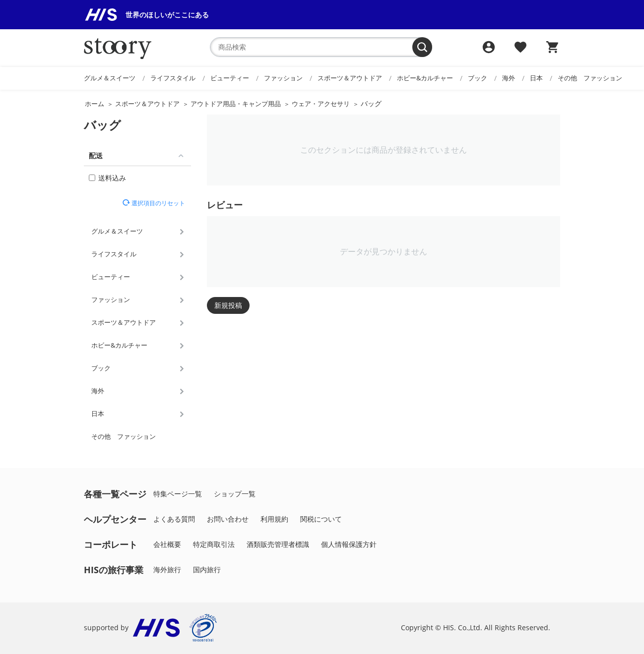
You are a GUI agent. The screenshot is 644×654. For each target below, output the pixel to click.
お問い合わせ (228, 519)
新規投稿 (228, 305)
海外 (509, 78)
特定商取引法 (214, 544)
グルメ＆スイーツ (110, 78)
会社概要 (167, 544)
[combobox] (321, 47)
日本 (536, 78)
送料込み (107, 178)
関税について (321, 519)
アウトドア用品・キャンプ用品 (236, 104)
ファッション (283, 78)
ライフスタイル (173, 78)
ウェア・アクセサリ (321, 104)
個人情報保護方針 (349, 544)
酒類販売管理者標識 (278, 544)
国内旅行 (207, 569)
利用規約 (274, 519)
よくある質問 (174, 519)
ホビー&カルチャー (425, 78)
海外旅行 (167, 569)
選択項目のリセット (157, 203)
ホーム (95, 104)
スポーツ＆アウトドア (350, 78)
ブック (478, 78)
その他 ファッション (590, 78)
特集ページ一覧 (178, 494)
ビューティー (230, 78)
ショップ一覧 (235, 494)
